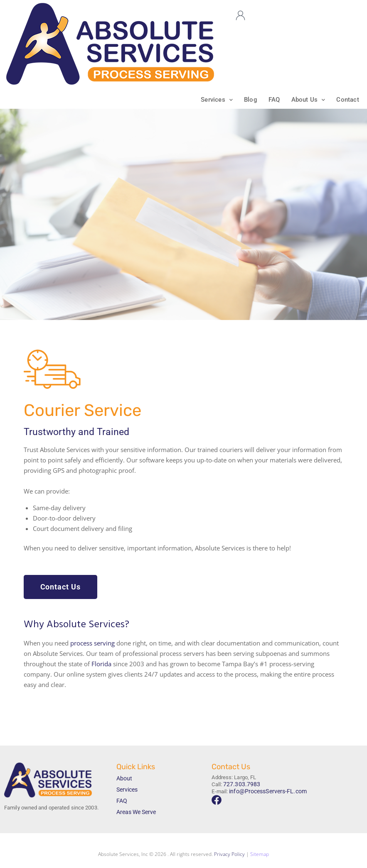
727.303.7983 (239, 784)
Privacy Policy (229, 855)
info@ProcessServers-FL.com (265, 791)
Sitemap (260, 855)
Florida (101, 664)
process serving (92, 643)
